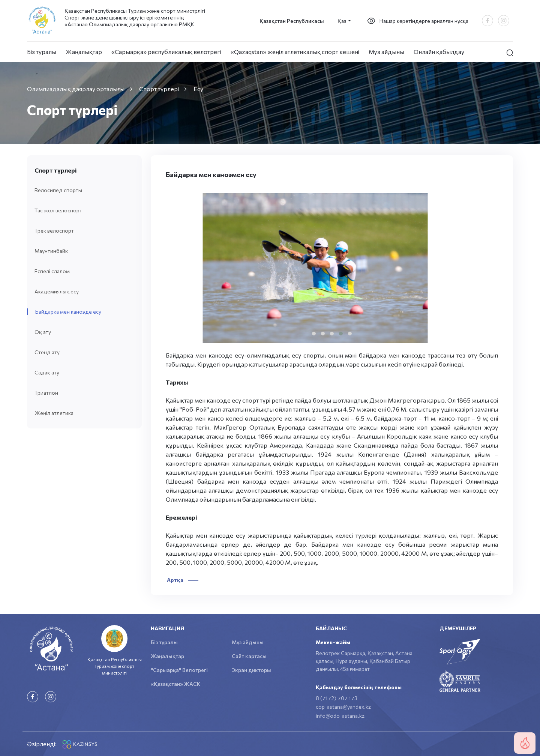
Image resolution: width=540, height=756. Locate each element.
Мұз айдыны (386, 52)
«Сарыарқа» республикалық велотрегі (166, 52)
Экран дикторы (251, 670)
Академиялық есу (57, 291)
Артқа (182, 580)
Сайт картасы (249, 656)
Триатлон (46, 393)
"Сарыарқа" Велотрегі (179, 670)
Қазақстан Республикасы (292, 21)
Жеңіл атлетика (54, 413)
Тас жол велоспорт (58, 210)
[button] (314, 334)
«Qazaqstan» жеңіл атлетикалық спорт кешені (295, 52)
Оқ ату (43, 332)
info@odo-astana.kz (340, 716)
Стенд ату (47, 352)
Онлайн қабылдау (439, 52)
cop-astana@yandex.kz (343, 707)
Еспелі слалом (52, 271)
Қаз (342, 21)
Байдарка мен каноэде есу (68, 312)
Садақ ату (47, 372)
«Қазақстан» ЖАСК (175, 684)
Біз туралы (42, 52)
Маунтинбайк (51, 251)
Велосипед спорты (58, 190)
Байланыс (331, 628)
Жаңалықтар (84, 52)
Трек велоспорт (54, 231)
